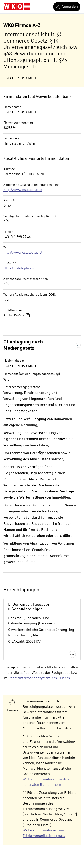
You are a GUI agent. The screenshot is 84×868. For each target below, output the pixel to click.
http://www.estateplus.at (23, 190)
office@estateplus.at (19, 268)
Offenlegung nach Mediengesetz (23, 345)
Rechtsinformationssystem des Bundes (39, 678)
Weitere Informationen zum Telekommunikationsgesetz (44, 833)
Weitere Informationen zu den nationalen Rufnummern (46, 782)
